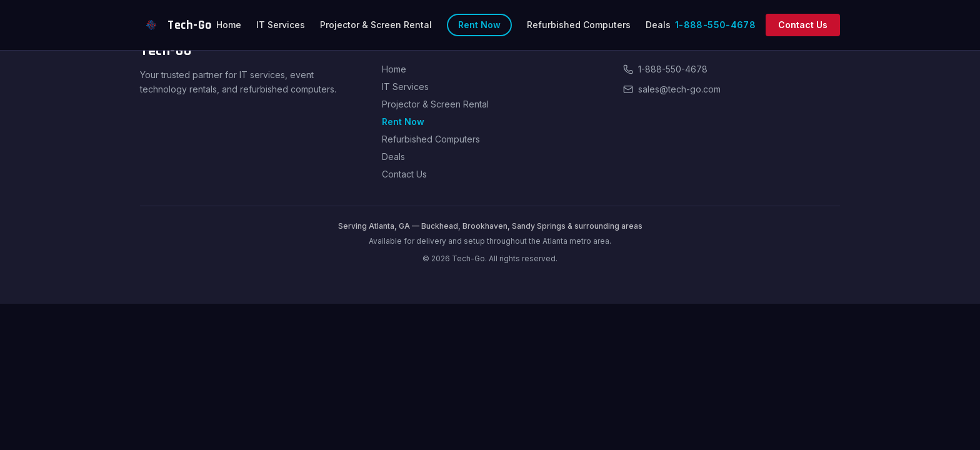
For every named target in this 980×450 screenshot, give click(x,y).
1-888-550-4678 (715, 25)
